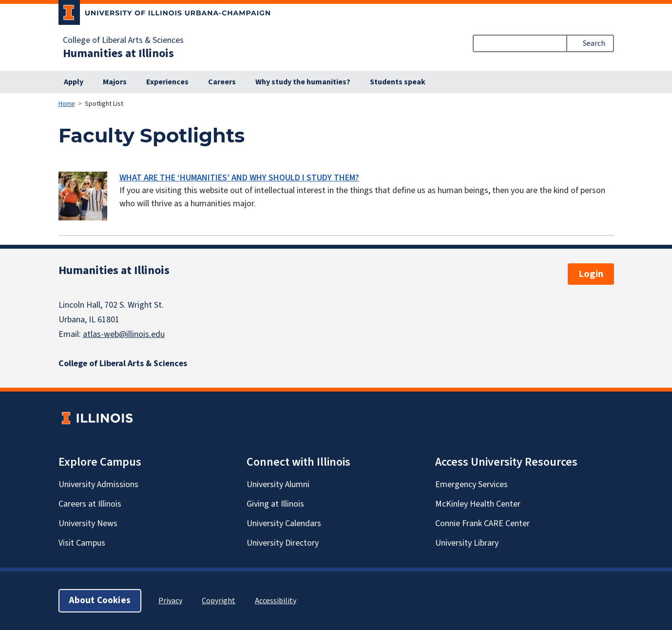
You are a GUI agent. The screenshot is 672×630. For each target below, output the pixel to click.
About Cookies (100, 600)
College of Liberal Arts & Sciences (123, 40)
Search (594, 43)
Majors (115, 82)
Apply (74, 82)
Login (591, 274)
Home (67, 104)
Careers (222, 82)
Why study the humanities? (303, 82)
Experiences (167, 82)
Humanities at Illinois (118, 54)
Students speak (398, 82)
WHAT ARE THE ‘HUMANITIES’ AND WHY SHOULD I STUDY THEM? (239, 178)
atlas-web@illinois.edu (124, 334)
